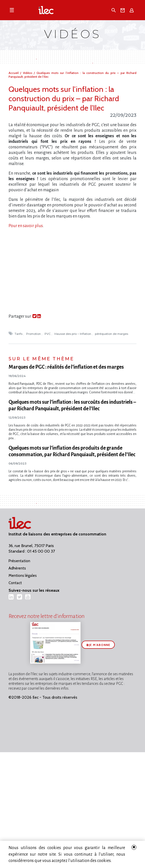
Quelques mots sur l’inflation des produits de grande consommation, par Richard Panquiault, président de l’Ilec (72, 451)
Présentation (19, 561)
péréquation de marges (112, 334)
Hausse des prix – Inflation (73, 334)
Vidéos (28, 73)
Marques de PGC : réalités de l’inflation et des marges (66, 367)
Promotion (34, 334)
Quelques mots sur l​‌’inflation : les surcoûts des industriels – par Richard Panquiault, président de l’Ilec (72, 405)
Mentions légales (23, 576)
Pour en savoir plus (26, 226)
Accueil (14, 73)
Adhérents (17, 568)
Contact (15, 583)
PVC (48, 334)
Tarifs (19, 334)
